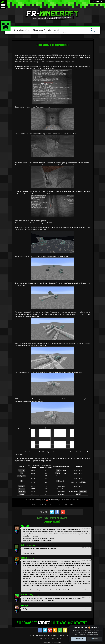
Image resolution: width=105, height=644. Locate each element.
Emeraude (22, 492)
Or (22, 481)
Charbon (22, 470)
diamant (55, 55)
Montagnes (83, 492)
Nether (78, 494)
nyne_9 (24, 606)
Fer (22, 473)
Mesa (83, 482)
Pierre (58, 473)
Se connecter (97, 2)
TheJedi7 (25, 526)
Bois (58, 470)
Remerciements (64, 635)
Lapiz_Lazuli (22, 476)
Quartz (22, 494)
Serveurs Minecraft (56, 642)
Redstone (22, 489)
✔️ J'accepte (79, 639)
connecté (44, 623)
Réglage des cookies (51, 635)
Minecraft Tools (48, 642)
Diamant (22, 486)
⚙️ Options (95, 639)
